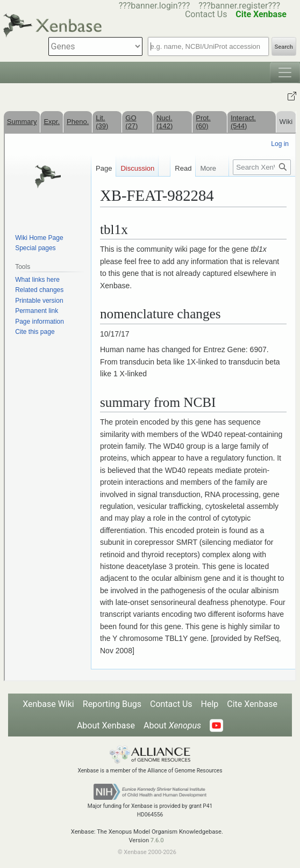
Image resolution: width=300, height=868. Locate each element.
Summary (22, 122)
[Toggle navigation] (285, 72)
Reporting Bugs (112, 704)
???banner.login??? (155, 6)
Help (210, 704)
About (172, 725)
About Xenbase (106, 725)
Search (284, 47)
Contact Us (171, 704)
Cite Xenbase (252, 704)
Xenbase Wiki (48, 704)
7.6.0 (157, 840)
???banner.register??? (239, 6)
